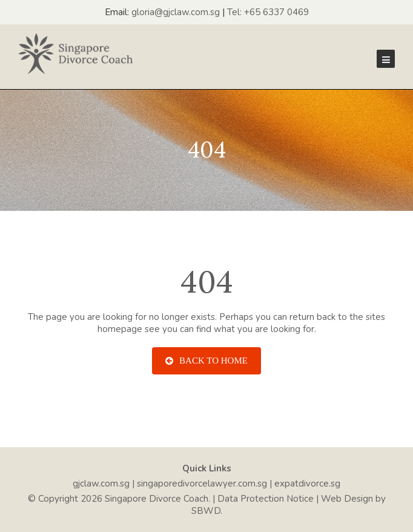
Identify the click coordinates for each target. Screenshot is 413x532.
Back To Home (206, 361)
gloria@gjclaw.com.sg (176, 12)
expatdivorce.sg (307, 484)
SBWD (206, 511)
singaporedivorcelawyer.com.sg (202, 484)
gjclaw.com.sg (101, 484)
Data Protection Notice (266, 499)
